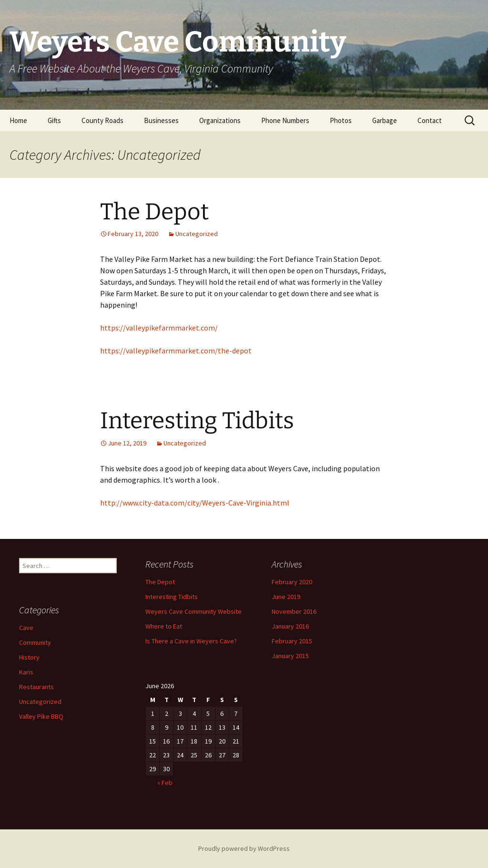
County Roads (102, 120)
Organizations (220, 120)
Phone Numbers (285, 120)
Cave (26, 628)
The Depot (154, 212)
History (29, 657)
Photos (341, 120)
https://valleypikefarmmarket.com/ (159, 328)
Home (18, 120)
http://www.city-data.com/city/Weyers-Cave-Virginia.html (195, 503)
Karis (26, 672)
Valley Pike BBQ (41, 716)
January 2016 (290, 626)
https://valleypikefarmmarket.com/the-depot (176, 351)
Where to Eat (164, 626)
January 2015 (290, 656)
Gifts (54, 120)
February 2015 (292, 641)
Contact (430, 120)
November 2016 (294, 611)
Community (35, 642)
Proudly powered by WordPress (244, 848)
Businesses (161, 120)
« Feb (165, 783)
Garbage (385, 120)
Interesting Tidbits (197, 421)
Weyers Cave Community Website (193, 611)
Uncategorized (197, 234)
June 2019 (286, 597)
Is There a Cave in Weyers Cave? (191, 641)
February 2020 (292, 582)
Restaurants (36, 687)
